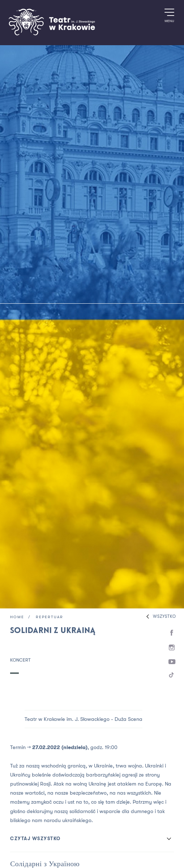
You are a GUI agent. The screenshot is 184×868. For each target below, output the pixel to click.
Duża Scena (129, 719)
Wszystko (159, 617)
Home (17, 617)
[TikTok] (172, 677)
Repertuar (50, 617)
